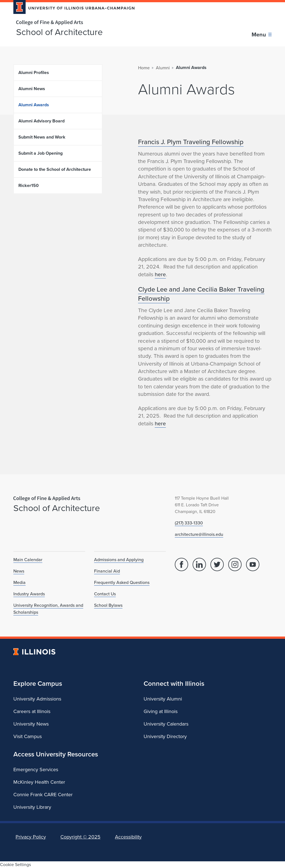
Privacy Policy (31, 837)
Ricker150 (29, 185)
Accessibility (128, 837)
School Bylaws (108, 605)
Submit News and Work (42, 137)
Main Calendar (28, 559)
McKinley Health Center (39, 782)
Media (19, 582)
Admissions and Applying (119, 559)
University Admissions (37, 699)
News (19, 571)
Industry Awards (29, 594)
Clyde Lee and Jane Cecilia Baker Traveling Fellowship (201, 294)
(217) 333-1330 (189, 523)
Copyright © (80, 837)
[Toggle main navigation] (262, 34)
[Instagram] (235, 564)
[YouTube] (253, 564)
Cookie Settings (15, 865)
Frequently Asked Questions (122, 582)
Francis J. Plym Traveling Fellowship (191, 142)
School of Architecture (59, 32)
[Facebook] (181, 564)
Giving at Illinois (161, 711)
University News (31, 724)
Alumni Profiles (34, 72)
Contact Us (105, 594)
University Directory (165, 736)
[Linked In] (199, 564)
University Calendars (166, 724)
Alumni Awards (34, 105)
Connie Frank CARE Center (43, 795)
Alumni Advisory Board (41, 121)
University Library (32, 807)
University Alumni (163, 699)
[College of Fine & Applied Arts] (72, 23)
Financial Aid (107, 571)
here (160, 274)
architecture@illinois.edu (199, 534)
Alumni (163, 68)
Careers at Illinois (32, 711)
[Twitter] (217, 564)
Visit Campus (28, 736)
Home (144, 68)
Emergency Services (36, 770)
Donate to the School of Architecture (55, 169)
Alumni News (32, 89)
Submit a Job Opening (40, 153)
